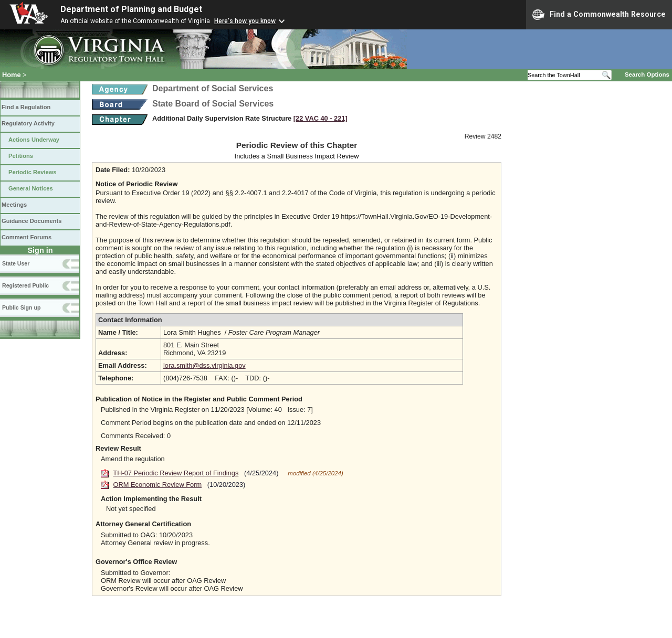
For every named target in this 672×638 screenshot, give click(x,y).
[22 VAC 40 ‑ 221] (321, 118)
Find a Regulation (26, 107)
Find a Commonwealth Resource (599, 15)
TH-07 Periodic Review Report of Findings (176, 473)
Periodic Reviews (33, 172)
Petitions (21, 156)
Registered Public (25, 285)
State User (16, 263)
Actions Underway (34, 140)
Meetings (14, 205)
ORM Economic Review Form (158, 485)
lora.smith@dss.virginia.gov (204, 365)
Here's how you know (245, 21)
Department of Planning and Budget (131, 9)
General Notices (31, 188)
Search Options (647, 75)
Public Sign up (21, 307)
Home (12, 75)
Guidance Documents (31, 221)
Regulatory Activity (28, 123)
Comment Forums (27, 237)
